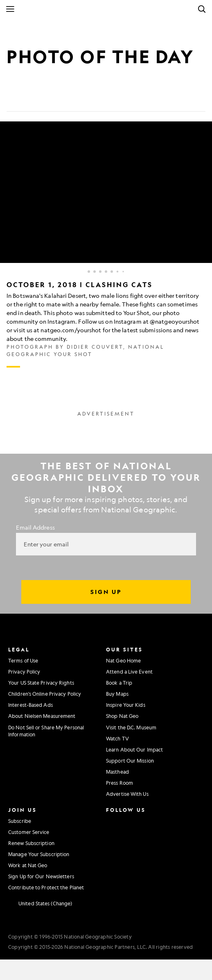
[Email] (52, 98)
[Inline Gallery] (106, 244)
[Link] (72, 98)
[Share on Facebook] (13, 98)
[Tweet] (33, 98)
